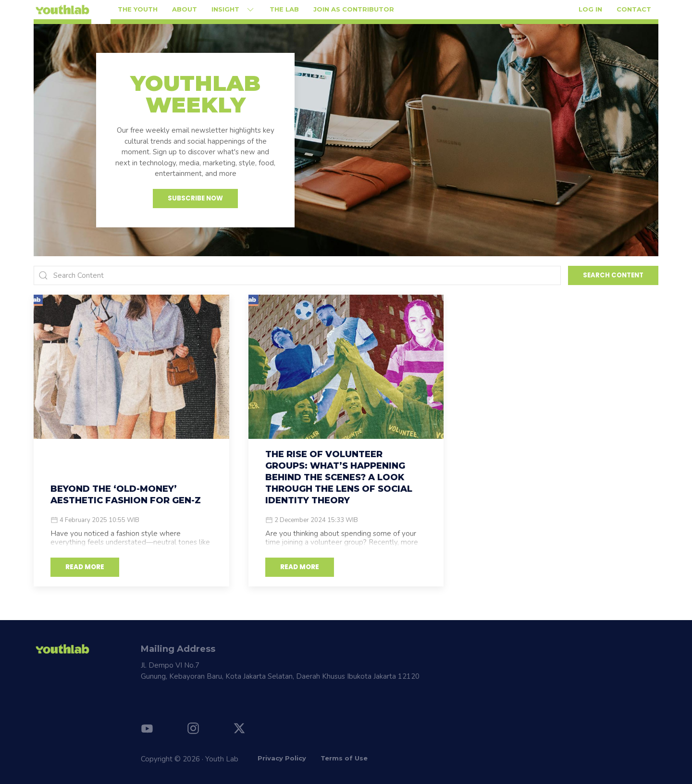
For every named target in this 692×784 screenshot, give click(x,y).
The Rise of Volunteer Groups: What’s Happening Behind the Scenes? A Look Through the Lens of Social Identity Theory (339, 477)
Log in (590, 9)
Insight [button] (233, 10)
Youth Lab (222, 759)
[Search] (297, 275)
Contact (634, 9)
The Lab (284, 9)
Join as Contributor (354, 9)
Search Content (613, 275)
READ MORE (85, 567)
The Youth (138, 9)
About (185, 9)
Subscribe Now (195, 198)
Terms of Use (344, 758)
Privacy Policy (282, 758)
